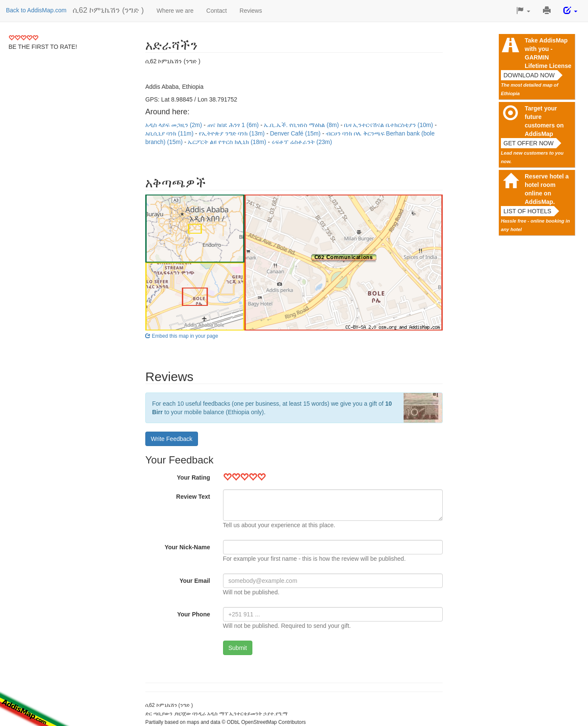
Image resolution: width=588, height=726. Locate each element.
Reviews (251, 11)
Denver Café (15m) (296, 133)
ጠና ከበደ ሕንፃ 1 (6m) (234, 125)
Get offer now (529, 143)
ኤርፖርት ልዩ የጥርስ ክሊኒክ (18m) (228, 142)
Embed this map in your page (182, 336)
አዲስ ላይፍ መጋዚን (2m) (174, 125)
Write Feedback (172, 439)
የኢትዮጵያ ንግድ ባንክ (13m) (233, 133)
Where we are (175, 11)
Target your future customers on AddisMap (544, 121)
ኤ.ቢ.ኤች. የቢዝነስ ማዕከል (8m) (302, 125)
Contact (217, 11)
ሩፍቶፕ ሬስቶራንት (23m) (302, 142)
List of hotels (527, 211)
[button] (523, 11)
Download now (529, 75)
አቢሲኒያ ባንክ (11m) (170, 133)
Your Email (195, 581)
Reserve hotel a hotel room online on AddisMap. (547, 189)
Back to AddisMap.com (36, 10)
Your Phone (194, 614)
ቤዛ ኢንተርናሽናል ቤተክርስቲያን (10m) (389, 125)
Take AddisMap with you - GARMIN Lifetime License (548, 53)
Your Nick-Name (187, 547)
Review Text (193, 497)
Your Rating (193, 477)
